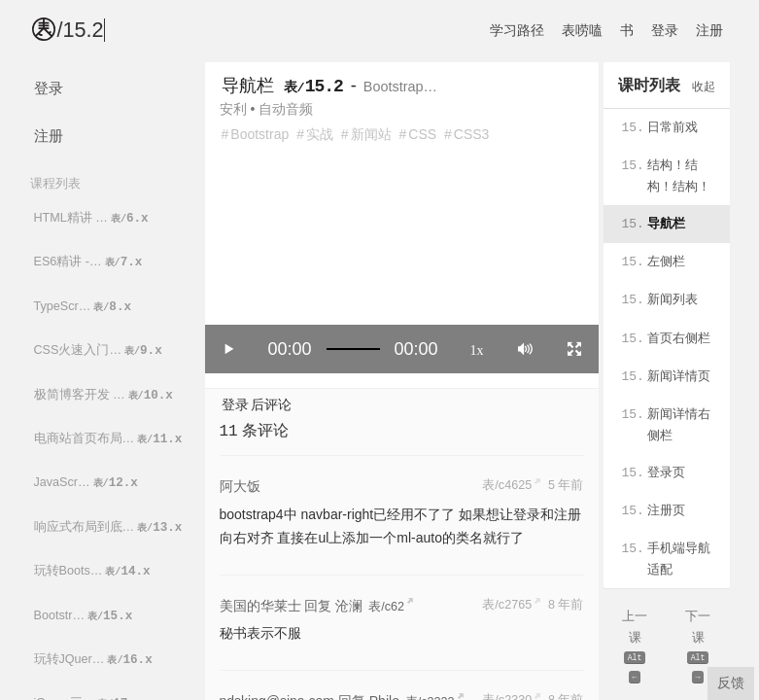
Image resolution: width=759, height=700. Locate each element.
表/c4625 (507, 485)
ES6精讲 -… (90, 262)
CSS (422, 134)
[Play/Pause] (229, 349)
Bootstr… (85, 616)
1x (477, 349)
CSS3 (472, 134)
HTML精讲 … (93, 218)
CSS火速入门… (100, 350)
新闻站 (371, 134)
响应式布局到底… (110, 527)
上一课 (635, 648)
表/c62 (386, 607)
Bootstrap (259, 134)
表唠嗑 (582, 30)
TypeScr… (85, 307)
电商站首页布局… (110, 439)
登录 (665, 30)
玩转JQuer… (95, 660)
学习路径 (517, 30)
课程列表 (55, 183)
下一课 (698, 648)
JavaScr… (87, 483)
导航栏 (248, 86)
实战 (320, 134)
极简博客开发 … (105, 395)
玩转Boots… (94, 571)
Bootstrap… (400, 87)
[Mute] (525, 349)
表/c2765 (507, 605)
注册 (709, 30)
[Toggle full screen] (574, 349)
